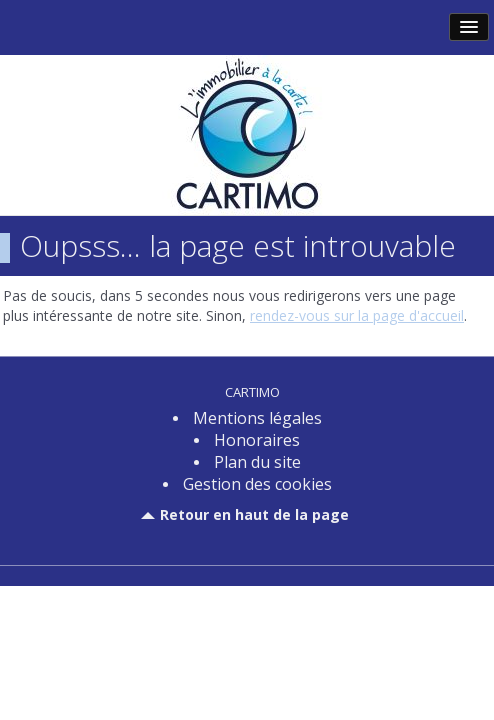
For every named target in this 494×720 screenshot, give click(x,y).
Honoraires (257, 440)
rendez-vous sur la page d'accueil (357, 315)
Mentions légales (257, 418)
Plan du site (257, 462)
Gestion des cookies (257, 484)
